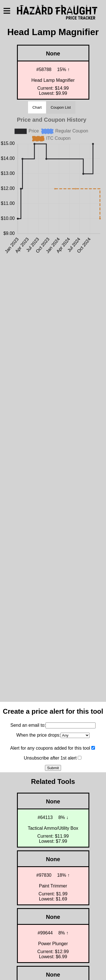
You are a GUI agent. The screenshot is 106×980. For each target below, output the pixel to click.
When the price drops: (39, 735)
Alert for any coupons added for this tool (50, 748)
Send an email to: (28, 725)
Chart (37, 107)
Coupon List (61, 107)
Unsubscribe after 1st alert (50, 758)
